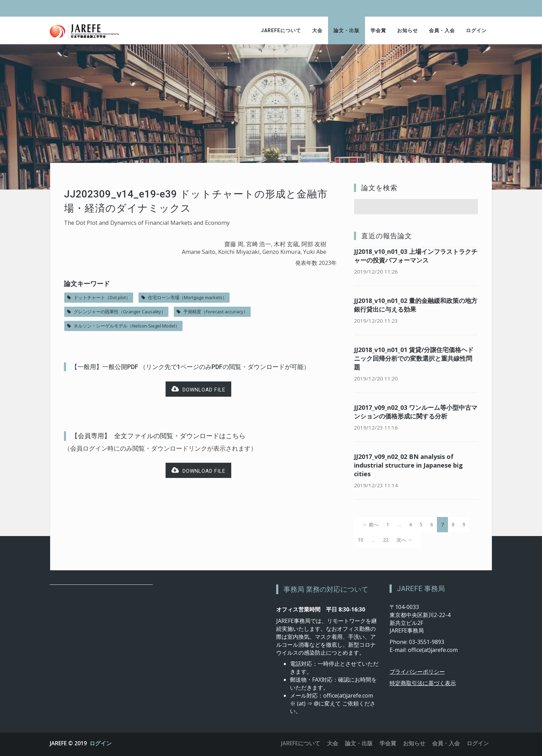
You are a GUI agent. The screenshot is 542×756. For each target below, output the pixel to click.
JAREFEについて (281, 30)
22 (386, 540)
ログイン (476, 30)
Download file (198, 389)
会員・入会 (442, 30)
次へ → (404, 540)
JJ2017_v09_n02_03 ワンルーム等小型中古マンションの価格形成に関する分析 (416, 412)
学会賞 (378, 30)
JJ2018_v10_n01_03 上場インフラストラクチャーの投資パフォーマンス (416, 256)
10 (361, 540)
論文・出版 (347, 30)
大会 (317, 30)
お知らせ (408, 30)
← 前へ (371, 524)
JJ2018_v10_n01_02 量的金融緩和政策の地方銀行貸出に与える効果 (416, 305)
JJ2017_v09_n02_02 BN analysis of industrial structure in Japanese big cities (408, 465)
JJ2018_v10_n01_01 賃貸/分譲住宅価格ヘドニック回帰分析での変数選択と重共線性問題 (414, 358)
